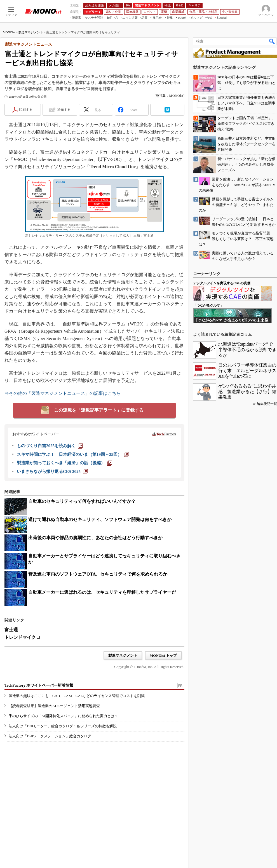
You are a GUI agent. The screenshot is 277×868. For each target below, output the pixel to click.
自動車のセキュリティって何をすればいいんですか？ (82, 501)
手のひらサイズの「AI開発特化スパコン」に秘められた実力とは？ (63, 716)
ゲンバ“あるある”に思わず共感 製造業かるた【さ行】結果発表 (247, 392)
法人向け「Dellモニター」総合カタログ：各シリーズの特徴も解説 (63, 726)
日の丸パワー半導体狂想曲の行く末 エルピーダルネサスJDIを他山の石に (247, 371)
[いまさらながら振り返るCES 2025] (52, 471)
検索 (272, 41)
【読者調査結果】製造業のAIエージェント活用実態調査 (54, 706)
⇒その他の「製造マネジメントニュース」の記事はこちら (63, 393)
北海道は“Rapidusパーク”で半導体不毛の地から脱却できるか (247, 350)
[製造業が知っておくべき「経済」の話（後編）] (64, 463)
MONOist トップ (163, 655)
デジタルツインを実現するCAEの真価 (222, 283)
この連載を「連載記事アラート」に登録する (99, 410)
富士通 (11, 630)
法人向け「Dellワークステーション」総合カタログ (50, 736)
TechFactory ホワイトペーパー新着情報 (39, 685)
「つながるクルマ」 (208, 306)
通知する (64, 110)
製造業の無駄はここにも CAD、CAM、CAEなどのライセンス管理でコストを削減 (77, 696)
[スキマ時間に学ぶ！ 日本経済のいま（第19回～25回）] (73, 454)
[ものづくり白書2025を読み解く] (50, 446)
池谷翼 (161, 96)
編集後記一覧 (267, 404)
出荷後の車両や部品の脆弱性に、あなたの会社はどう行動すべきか (95, 538)
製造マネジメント (31, 32)
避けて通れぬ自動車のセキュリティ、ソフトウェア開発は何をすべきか (100, 519)
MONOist (9, 32)
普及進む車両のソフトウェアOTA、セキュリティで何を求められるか (98, 574)
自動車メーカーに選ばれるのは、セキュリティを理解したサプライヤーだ (102, 592)
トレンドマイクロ (22, 637)
